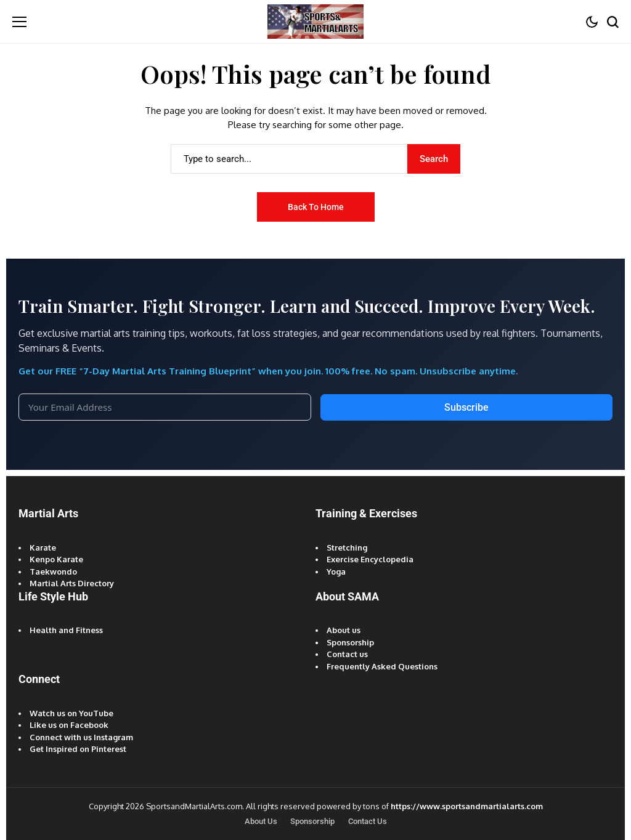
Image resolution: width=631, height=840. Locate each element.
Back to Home (316, 207)
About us (344, 630)
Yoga (336, 571)
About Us (261, 821)
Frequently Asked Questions (382, 666)
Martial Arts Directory (72, 583)
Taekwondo (53, 571)
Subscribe (466, 407)
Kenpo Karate (56, 559)
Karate (43, 547)
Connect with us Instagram (81, 737)
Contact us (347, 654)
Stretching (347, 547)
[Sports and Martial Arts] (315, 21)
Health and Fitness (66, 630)
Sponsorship (350, 642)
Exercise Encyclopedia (370, 559)
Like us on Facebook (69, 725)
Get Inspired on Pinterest (78, 749)
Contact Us (368, 821)
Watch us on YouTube (71, 713)
